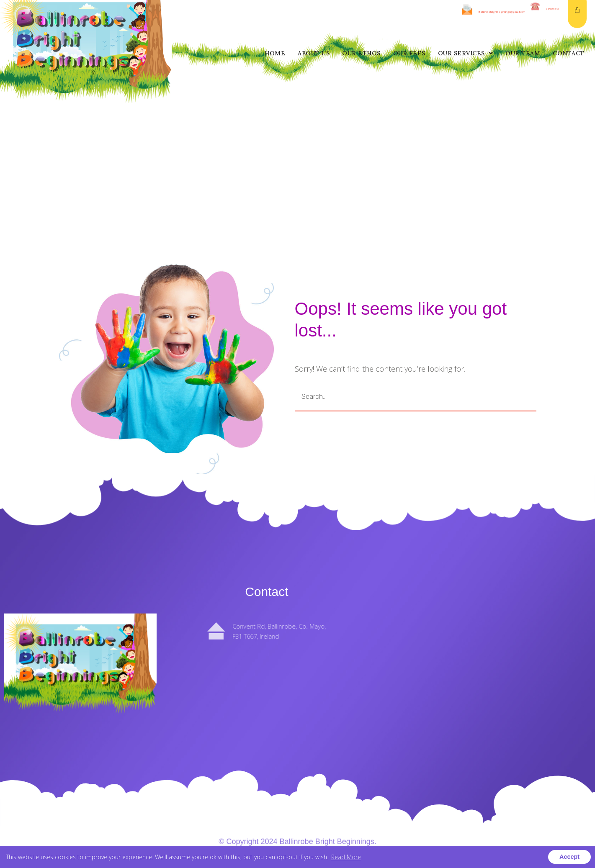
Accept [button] (569, 857)
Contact (569, 17)
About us (314, 17)
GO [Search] (495, 397)
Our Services (466, 17)
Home (275, 17)
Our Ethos (361, 17)
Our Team (523, 17)
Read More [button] (346, 857)
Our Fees (409, 17)
